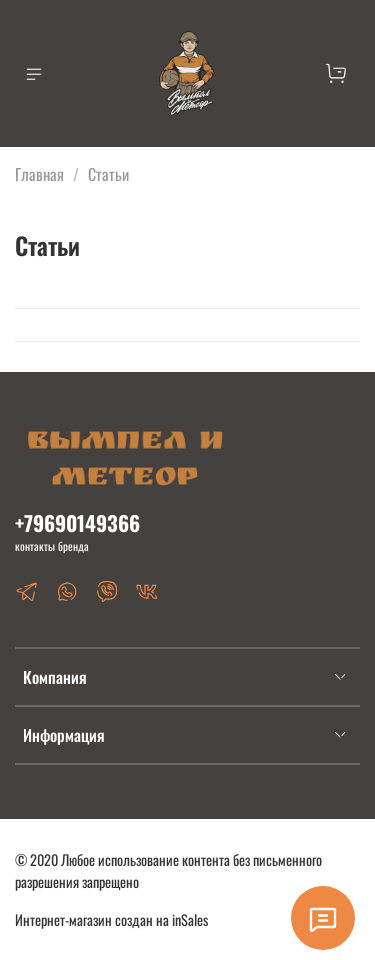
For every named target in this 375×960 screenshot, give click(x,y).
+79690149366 (77, 522)
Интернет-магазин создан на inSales (111, 919)
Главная (39, 174)
